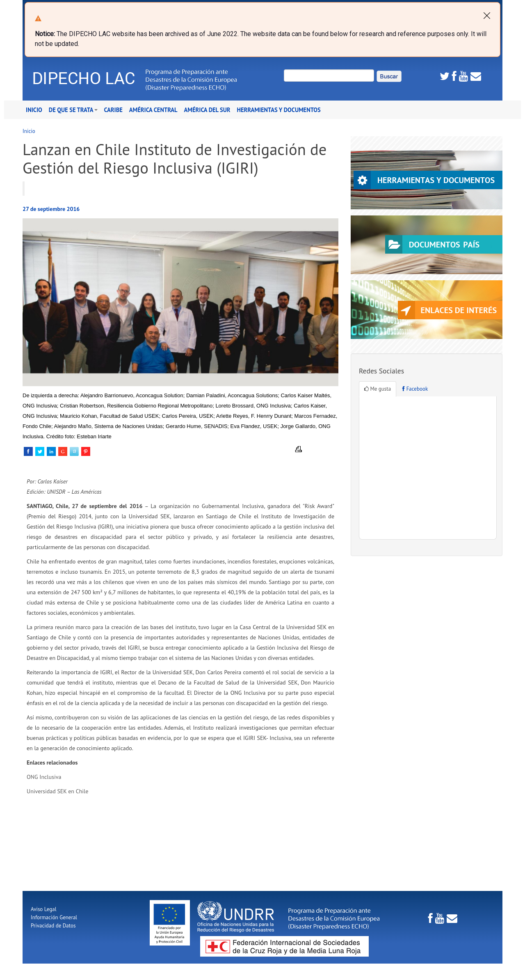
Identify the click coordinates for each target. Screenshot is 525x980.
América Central (153, 110)
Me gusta (378, 389)
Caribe (113, 110)
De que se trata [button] (73, 110)
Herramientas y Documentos (279, 110)
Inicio (34, 110)
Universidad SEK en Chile (57, 791)
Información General (54, 917)
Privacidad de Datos (53, 926)
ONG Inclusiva (44, 777)
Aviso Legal (43, 909)
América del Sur (207, 110)
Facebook (415, 389)
